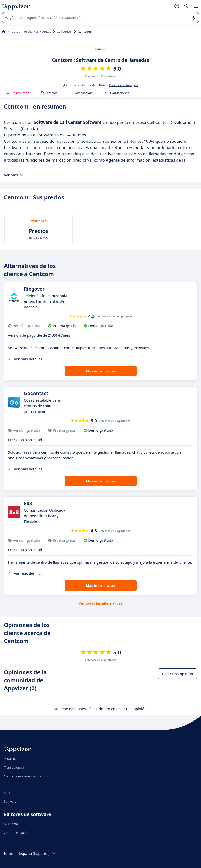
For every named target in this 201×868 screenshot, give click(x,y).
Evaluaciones (117, 93)
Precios (49, 93)
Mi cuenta (11, 824)
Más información (100, 371)
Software (10, 801)
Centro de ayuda (16, 833)
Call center (64, 32)
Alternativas (81, 93)
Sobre (8, 793)
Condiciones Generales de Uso (26, 776)
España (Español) (37, 853)
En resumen (18, 93)
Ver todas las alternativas (100, 603)
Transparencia (14, 767)
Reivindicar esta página (124, 85)
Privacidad (11, 759)
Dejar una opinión (177, 674)
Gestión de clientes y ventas (31, 32)
